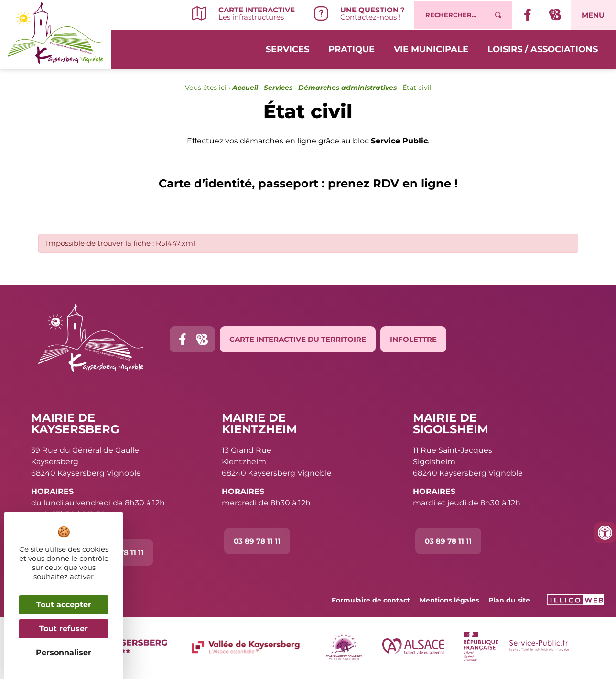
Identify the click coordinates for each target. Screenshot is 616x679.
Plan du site (509, 600)
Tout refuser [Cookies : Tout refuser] (64, 629)
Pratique (351, 49)
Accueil (245, 88)
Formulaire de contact (371, 600)
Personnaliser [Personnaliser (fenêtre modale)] (64, 652)
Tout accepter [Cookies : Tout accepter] (64, 605)
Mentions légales (449, 600)
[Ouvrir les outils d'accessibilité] (605, 533)
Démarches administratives (347, 88)
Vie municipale (431, 49)
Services (287, 49)
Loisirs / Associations (543, 49)
